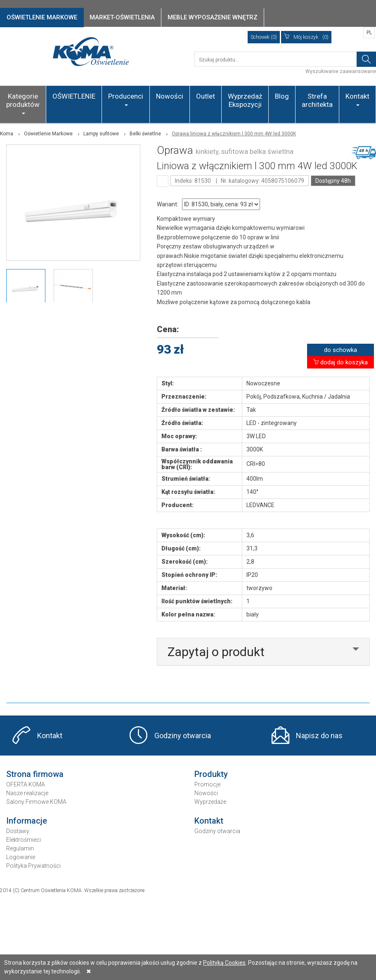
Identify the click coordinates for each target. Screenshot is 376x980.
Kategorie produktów (23, 103)
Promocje (207, 784)
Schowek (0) (264, 37)
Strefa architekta (317, 100)
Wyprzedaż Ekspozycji (245, 100)
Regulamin (20, 848)
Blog (282, 96)
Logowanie (21, 857)
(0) (306, 37)
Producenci (126, 99)
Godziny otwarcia (183, 736)
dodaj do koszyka (341, 362)
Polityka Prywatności (33, 866)
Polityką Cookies (224, 963)
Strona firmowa (35, 774)
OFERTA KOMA (26, 784)
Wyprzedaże (210, 802)
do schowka (341, 350)
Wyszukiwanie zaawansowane (341, 71)
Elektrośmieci (24, 840)
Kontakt (357, 99)
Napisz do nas (319, 736)
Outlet (206, 96)
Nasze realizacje (27, 793)
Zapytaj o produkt (216, 652)
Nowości (170, 96)
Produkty (211, 774)
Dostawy (18, 831)
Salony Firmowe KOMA (36, 802)
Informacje (27, 821)
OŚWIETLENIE (74, 96)
